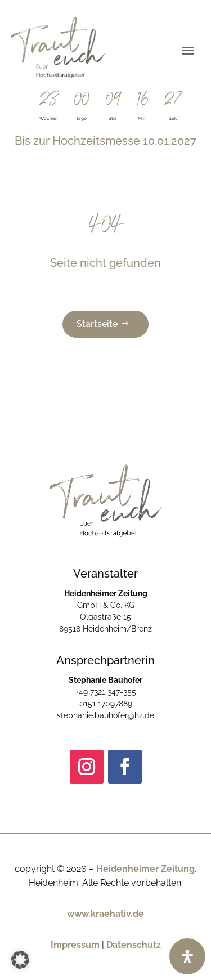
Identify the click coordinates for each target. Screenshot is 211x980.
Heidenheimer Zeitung (145, 869)
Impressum (75, 945)
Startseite (97, 324)
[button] (20, 960)
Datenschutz (134, 945)
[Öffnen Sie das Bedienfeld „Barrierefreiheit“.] (187, 956)
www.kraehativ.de (105, 914)
